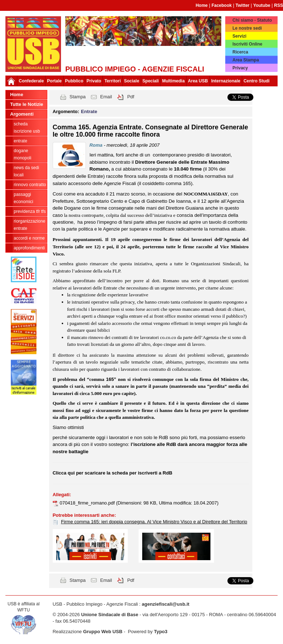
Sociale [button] (132, 81)
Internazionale (226, 81)
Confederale (31, 81)
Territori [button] (112, 81)
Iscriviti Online (247, 44)
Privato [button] (94, 81)
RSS (278, 5)
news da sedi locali (26, 171)
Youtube (262, 5)
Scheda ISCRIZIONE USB (27, 128)
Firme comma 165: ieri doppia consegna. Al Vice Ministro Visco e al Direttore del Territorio (154, 522)
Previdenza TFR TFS (30, 211)
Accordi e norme (29, 238)
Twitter (243, 5)
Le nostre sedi (247, 28)
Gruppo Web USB (103, 632)
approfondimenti (29, 248)
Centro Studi (257, 81)
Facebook (222, 5)
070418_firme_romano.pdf (88, 503)
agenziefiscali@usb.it (166, 604)
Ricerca (240, 52)
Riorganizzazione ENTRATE (29, 225)
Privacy (240, 68)
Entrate (20, 141)
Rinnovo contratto (30, 185)
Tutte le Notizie (27, 104)
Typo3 (160, 632)
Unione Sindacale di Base (110, 615)
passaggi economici (23, 198)
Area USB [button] (198, 81)
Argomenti (22, 114)
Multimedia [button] (173, 81)
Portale (54, 81)
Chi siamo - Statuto (252, 20)
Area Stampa (246, 60)
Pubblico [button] (74, 81)
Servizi (240, 36)
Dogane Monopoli (23, 154)
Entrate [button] (89, 111)
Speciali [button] (151, 81)
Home (202, 5)
